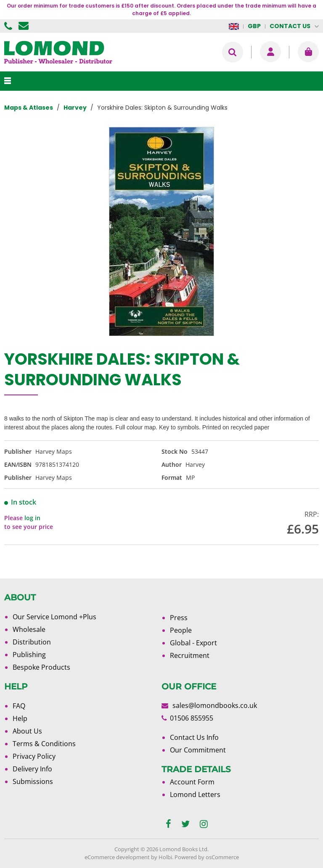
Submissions (33, 781)
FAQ (19, 706)
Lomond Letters (195, 794)
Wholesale (29, 629)
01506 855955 (9, 26)
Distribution (32, 642)
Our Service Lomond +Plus (54, 617)
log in (32, 518)
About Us (27, 731)
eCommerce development (117, 857)
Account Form (192, 782)
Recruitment (190, 655)
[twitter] (185, 824)
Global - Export (193, 643)
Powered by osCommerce (207, 857)
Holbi (165, 857)
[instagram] (204, 824)
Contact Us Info (194, 737)
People (181, 630)
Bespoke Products (41, 667)
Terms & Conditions (44, 744)
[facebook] (168, 824)
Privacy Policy (34, 756)
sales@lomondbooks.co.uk (215, 705)
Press (179, 618)
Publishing (29, 655)
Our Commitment (198, 750)
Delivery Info (32, 769)
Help (20, 718)
